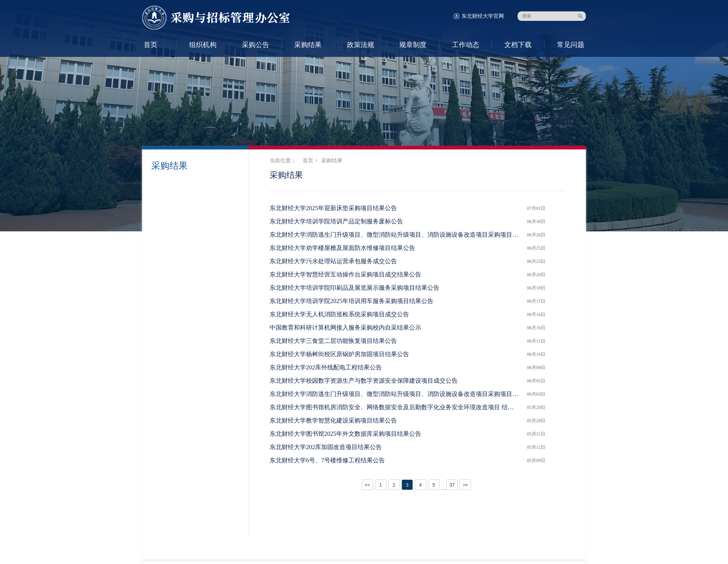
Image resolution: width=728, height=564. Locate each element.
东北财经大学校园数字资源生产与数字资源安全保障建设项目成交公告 (364, 381)
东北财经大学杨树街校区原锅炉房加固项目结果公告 (339, 354)
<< (367, 485)
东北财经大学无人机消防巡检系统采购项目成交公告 (339, 314)
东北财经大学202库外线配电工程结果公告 (326, 367)
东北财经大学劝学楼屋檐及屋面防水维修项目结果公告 (342, 248)
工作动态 (466, 45)
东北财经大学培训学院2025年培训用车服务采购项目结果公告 (351, 301)
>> (465, 485)
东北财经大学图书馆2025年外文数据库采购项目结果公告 (345, 434)
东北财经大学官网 (483, 16)
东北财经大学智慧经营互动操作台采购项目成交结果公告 (345, 274)
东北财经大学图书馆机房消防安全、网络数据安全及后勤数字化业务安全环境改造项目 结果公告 (395, 407)
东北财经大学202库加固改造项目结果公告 (326, 447)
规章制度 (413, 45)
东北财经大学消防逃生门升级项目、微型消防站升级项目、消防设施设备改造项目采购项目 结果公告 (395, 394)
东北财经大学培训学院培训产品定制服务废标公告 (336, 221)
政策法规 (361, 45)
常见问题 (571, 45)
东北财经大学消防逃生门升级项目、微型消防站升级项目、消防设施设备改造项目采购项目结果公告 (395, 235)
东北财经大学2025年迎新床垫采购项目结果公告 (333, 208)
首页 (151, 45)
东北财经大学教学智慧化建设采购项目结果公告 (333, 420)
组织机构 (203, 45)
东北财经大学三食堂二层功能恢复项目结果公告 (333, 341)
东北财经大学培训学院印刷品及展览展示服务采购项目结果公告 (355, 288)
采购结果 (308, 45)
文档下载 (518, 45)
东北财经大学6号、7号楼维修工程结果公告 (327, 460)
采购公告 (256, 45)
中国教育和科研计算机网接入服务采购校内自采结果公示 (345, 328)
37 (452, 485)
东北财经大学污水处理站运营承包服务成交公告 (333, 261)
